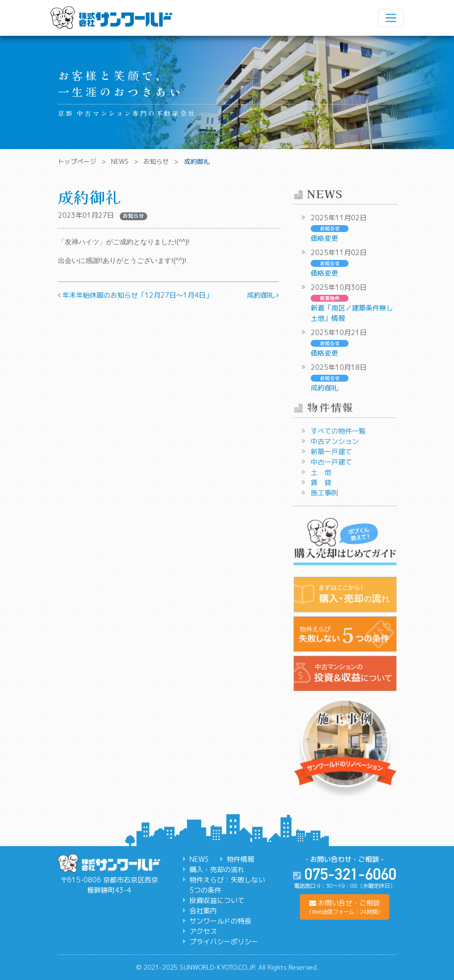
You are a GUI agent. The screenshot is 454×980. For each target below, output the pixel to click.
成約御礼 (263, 295)
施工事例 (324, 493)
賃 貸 (321, 482)
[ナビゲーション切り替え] (391, 18)
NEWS (120, 161)
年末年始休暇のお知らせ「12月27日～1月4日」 (135, 295)
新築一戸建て (331, 451)
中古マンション (335, 441)
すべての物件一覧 (338, 431)
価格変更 (324, 238)
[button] (345, 907)
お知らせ (156, 161)
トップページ (77, 161)
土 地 (321, 472)
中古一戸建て (331, 462)
